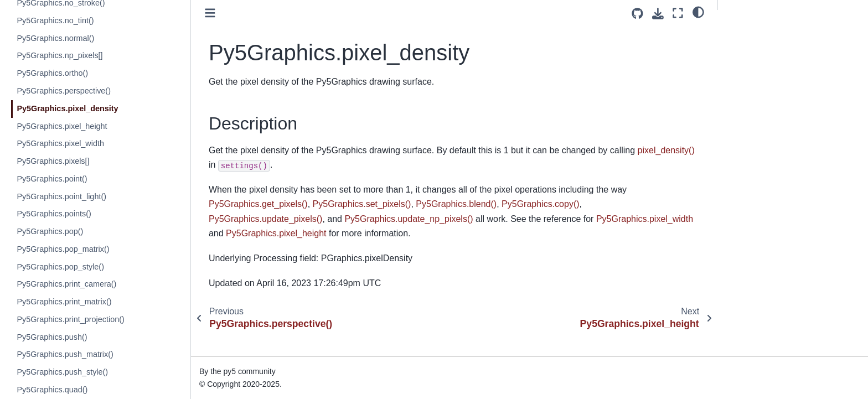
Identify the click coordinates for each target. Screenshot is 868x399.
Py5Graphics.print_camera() (66, 284)
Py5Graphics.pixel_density (67, 108)
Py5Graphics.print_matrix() (64, 302)
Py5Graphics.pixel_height (62, 126)
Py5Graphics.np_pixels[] (60, 55)
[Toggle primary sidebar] (210, 13)
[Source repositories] (637, 14)
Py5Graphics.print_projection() (70, 319)
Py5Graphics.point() (52, 179)
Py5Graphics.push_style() (62, 372)
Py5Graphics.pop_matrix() (63, 249)
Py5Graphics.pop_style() (60, 267)
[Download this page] (658, 14)
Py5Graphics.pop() (50, 231)
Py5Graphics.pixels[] (53, 161)
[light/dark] (698, 12)
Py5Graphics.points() (54, 214)
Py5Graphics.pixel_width (60, 143)
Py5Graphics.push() (52, 337)
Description (749, 34)
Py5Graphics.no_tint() (55, 20)
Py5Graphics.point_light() (61, 196)
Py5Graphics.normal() (55, 38)
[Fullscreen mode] (678, 13)
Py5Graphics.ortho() (52, 73)
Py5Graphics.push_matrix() (65, 354)
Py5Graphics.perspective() (64, 91)
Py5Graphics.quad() (52, 390)
